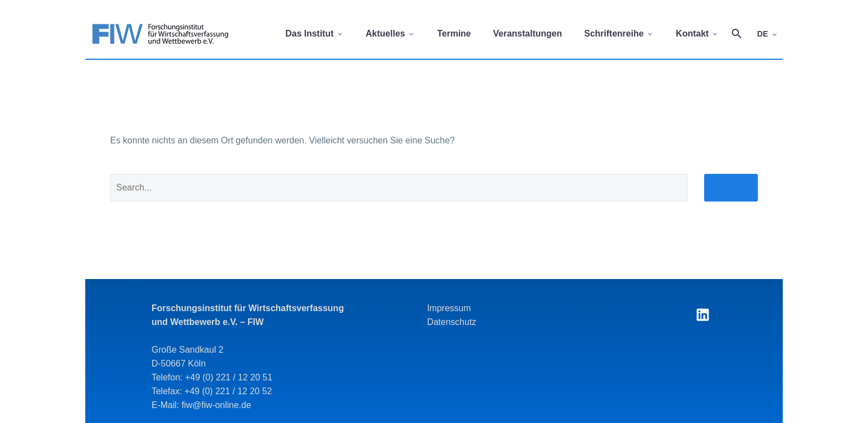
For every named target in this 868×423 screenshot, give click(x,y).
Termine (454, 33)
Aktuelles (391, 33)
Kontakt (697, 33)
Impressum (449, 308)
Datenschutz (451, 322)
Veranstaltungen (528, 33)
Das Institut (314, 33)
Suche (731, 193)
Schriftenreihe (619, 33)
